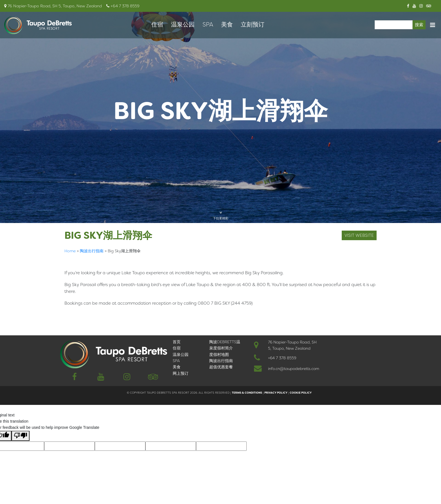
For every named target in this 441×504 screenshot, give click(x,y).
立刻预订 (253, 24)
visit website (359, 235)
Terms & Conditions (247, 393)
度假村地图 (219, 354)
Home (70, 251)
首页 (177, 342)
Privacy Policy (276, 393)
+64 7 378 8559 (282, 358)
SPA (208, 24)
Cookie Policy (301, 393)
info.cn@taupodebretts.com (294, 369)
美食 (227, 24)
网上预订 (181, 373)
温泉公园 (183, 24)
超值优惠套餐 (221, 367)
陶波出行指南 (92, 251)
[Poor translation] (21, 436)
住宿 (157, 24)
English (73, 315)
